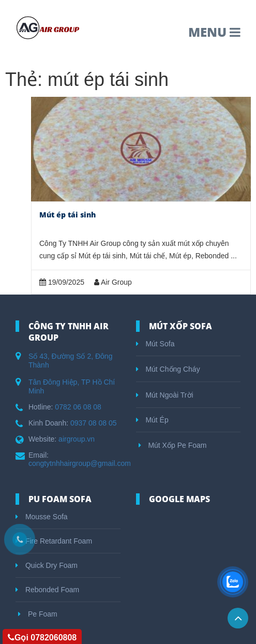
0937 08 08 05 (94, 423)
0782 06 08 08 (78, 407)
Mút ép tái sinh (67, 215)
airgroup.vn (77, 439)
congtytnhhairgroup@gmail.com (80, 463)
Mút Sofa (155, 344)
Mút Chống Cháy (168, 369)
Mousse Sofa (42, 517)
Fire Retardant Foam (54, 541)
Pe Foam (38, 614)
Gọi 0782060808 (42, 638)
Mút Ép (152, 420)
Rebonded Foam (47, 590)
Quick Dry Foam (47, 565)
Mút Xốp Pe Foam (173, 445)
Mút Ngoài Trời (165, 395)
